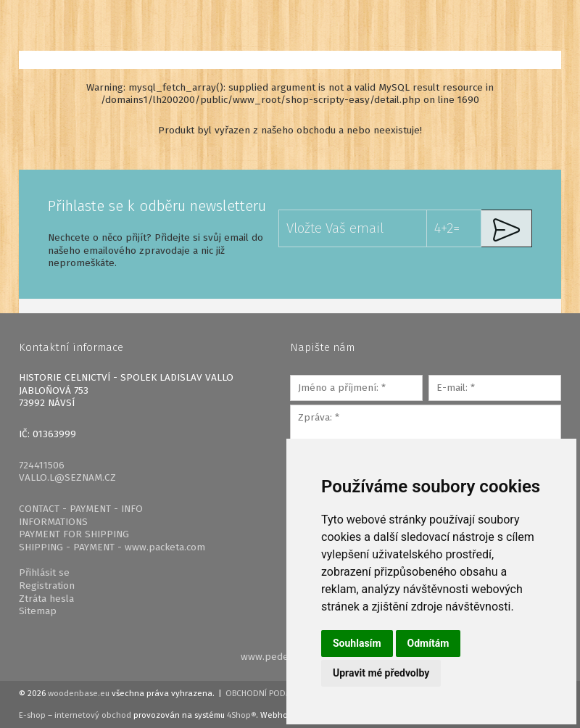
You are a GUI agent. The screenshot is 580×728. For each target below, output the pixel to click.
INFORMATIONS (53, 522)
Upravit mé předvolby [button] (381, 673)
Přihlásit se (44, 572)
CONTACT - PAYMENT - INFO (81, 509)
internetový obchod (93, 715)
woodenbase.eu (79, 693)
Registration (47, 586)
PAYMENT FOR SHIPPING (74, 534)
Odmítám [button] (428, 643)
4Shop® (241, 715)
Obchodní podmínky (268, 693)
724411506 (42, 465)
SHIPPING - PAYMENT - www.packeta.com (112, 547)
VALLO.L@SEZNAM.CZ (67, 477)
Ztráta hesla (46, 599)
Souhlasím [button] (357, 643)
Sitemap (38, 611)
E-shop (32, 715)
